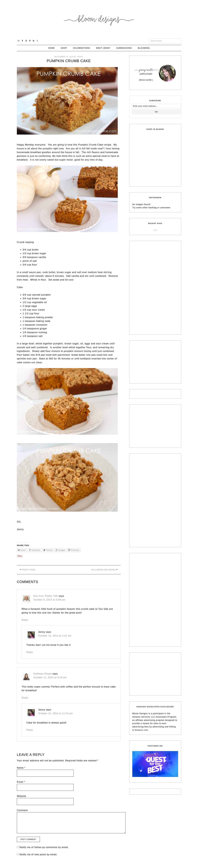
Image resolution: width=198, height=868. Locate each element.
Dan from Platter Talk (46, 596)
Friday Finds (29, 570)
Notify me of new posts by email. (38, 854)
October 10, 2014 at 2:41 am (55, 636)
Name (21, 768)
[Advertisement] (154, 287)
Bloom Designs (99, 19)
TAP (155, 230)
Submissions (124, 48)
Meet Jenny (103, 48)
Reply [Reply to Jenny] (30, 652)
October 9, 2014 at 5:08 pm (49, 600)
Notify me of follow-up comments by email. (44, 847)
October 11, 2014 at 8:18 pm (50, 677)
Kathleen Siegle (43, 674)
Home (51, 48)
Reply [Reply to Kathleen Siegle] (25, 698)
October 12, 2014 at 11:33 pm (56, 713)
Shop (64, 48)
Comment (22, 810)
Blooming (144, 48)
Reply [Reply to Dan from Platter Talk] (25, 620)
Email (21, 782)
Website (22, 796)
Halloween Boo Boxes (104, 570)
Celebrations (81, 48)
